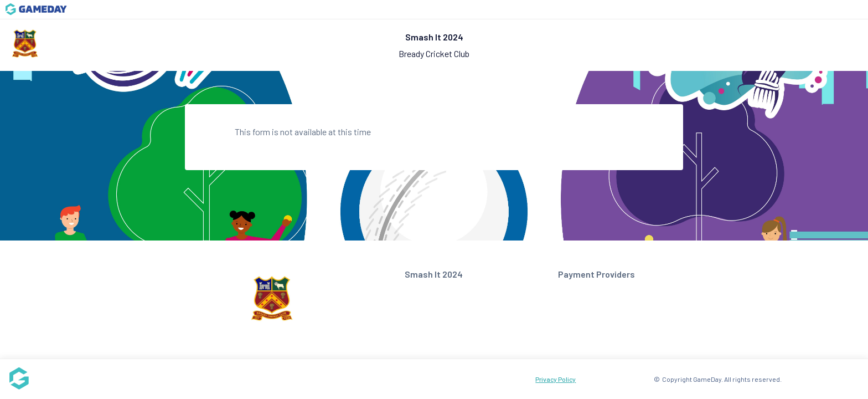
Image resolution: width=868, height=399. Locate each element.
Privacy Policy (556, 379)
